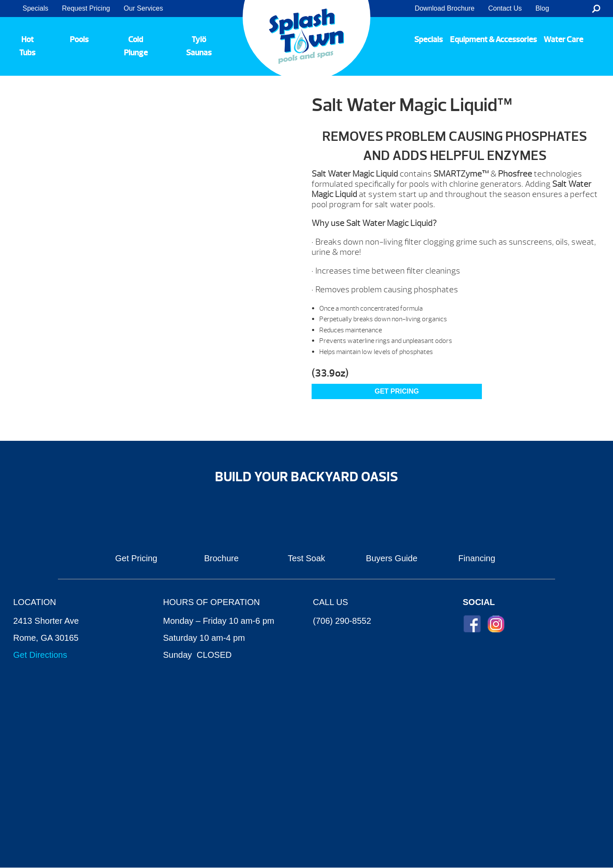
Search (596, 9)
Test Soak (306, 558)
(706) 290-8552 (342, 621)
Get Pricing (136, 558)
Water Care (563, 40)
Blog (542, 8)
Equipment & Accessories (493, 40)
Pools (79, 40)
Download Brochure (445, 8)
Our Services (143, 8)
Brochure (221, 558)
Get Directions (40, 655)
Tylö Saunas (199, 46)
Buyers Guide (391, 558)
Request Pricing (86, 8)
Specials (35, 8)
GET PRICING (397, 391)
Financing (477, 558)
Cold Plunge (136, 46)
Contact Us (505, 8)
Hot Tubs (27, 46)
